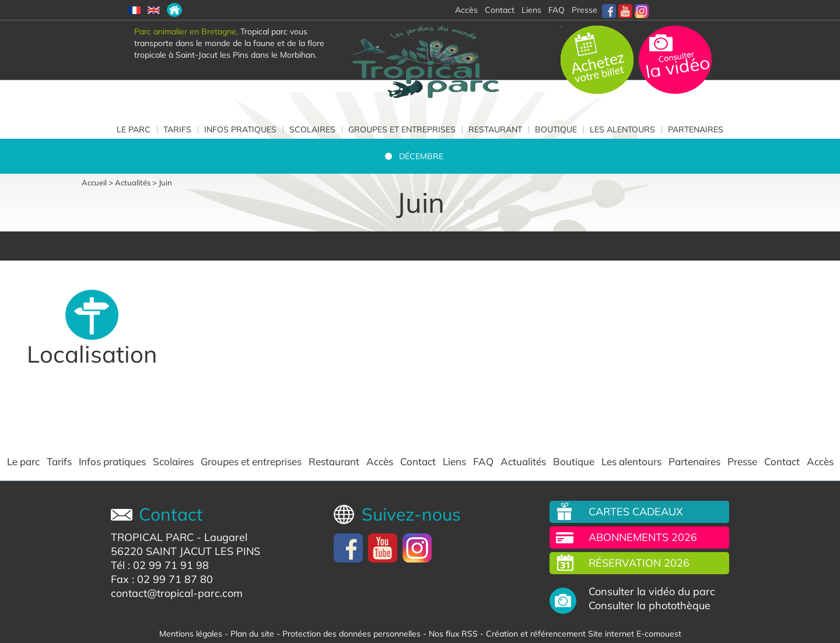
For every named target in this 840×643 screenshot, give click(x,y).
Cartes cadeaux (636, 512)
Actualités (133, 182)
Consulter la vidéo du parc (652, 592)
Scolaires (312, 129)
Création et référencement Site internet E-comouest (584, 634)
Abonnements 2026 (643, 537)
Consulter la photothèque (650, 606)
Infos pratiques (240, 129)
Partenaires (696, 129)
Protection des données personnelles (351, 634)
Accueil (94, 182)
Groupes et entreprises (402, 129)
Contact (418, 462)
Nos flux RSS (453, 634)
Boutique (556, 129)
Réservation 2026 (639, 563)
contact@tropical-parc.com (177, 593)
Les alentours (622, 129)
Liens (531, 10)
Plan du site (252, 634)
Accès (380, 462)
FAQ (556, 10)
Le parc (134, 129)
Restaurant (495, 129)
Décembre (421, 156)
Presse (584, 10)
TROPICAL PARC (152, 537)
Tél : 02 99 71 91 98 (160, 565)
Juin (165, 182)
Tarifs (177, 129)
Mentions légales (191, 634)
